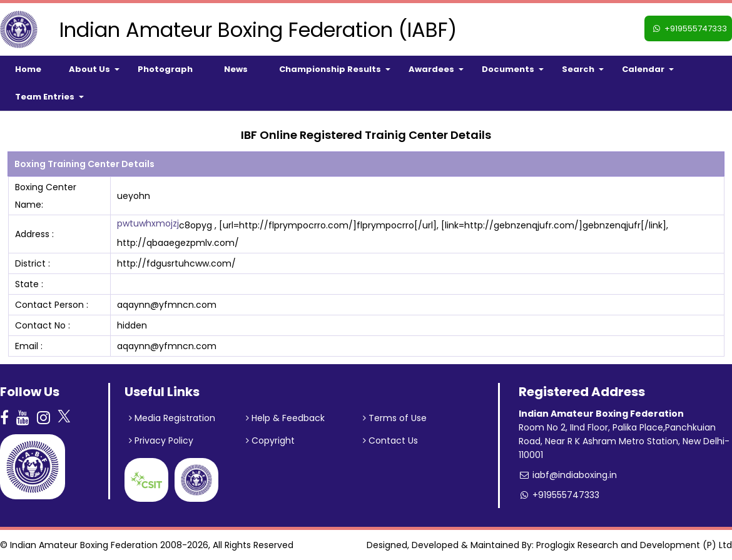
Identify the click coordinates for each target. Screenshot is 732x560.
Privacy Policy (161, 440)
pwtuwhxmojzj (148, 223)
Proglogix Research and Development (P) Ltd (634, 545)
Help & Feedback (285, 418)
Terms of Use (395, 418)
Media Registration (172, 418)
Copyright (270, 440)
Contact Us (390, 440)
